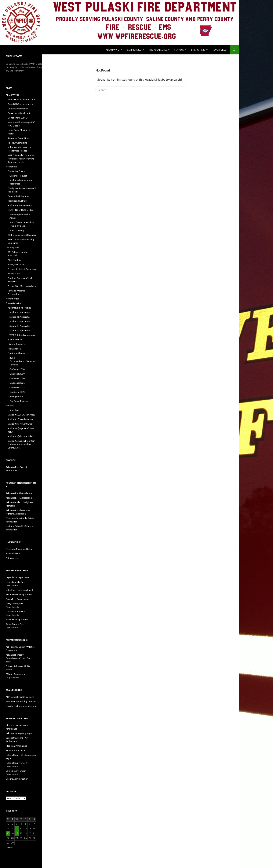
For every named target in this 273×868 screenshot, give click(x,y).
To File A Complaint (17, 143)
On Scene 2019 (17, 374)
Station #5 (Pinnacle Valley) (21, 436)
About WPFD (113, 50)
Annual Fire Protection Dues (22, 99)
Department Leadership (19, 113)
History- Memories (17, 344)
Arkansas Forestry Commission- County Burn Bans (19, 658)
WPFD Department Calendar (22, 235)
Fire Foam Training (19, 401)
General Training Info (18, 196)
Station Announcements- (20, 205)
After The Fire (14, 260)
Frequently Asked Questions (22, 269)
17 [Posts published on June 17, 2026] (17, 833)
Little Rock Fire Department (19, 590)
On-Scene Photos (16, 353)
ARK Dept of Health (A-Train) (20, 697)
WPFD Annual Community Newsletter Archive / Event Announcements (21, 159)
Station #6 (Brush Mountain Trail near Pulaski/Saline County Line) (21, 444)
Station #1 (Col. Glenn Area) (21, 415)
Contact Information (18, 109)
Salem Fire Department (17, 619)
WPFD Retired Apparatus (22, 335)
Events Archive (15, 340)
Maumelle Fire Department (19, 594)
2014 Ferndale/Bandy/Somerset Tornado (23, 361)
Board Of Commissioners (20, 104)
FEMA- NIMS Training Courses (21, 701)
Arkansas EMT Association (19, 498)
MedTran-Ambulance (16, 746)
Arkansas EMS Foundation (19, 493)
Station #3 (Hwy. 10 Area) (20, 424)
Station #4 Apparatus (20, 326)
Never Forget (220, 50)
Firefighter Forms (16, 171)
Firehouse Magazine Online (19, 549)
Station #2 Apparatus (20, 317)
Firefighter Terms (16, 264)
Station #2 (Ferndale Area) (21, 419)
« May (10, 847)
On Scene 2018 (17, 369)
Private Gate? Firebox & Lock (22, 286)
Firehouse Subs (13, 553)
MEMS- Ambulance (15, 750)
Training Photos (15, 396)
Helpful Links (14, 274)
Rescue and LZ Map (17, 201)
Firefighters (198, 50)
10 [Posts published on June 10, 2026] (17, 828)
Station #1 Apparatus (20, 312)
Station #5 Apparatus (20, 330)
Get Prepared (134, 50)
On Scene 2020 (17, 378)
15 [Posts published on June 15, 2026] (8, 833)
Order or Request (18, 176)
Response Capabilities (18, 138)
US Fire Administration (17, 779)
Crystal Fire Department (18, 577)
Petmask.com (12, 558)
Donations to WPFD (18, 118)
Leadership (13, 410)
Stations (179, 50)
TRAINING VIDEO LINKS (20, 210)
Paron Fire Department (17, 599)
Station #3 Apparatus (20, 321)
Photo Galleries (158, 50)
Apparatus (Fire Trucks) (19, 308)
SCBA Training (17, 230)
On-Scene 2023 (17, 392)
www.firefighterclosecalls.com (21, 706)
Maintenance (14, 349)
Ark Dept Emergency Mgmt (19, 733)
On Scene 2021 (17, 383)
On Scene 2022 (17, 387)
